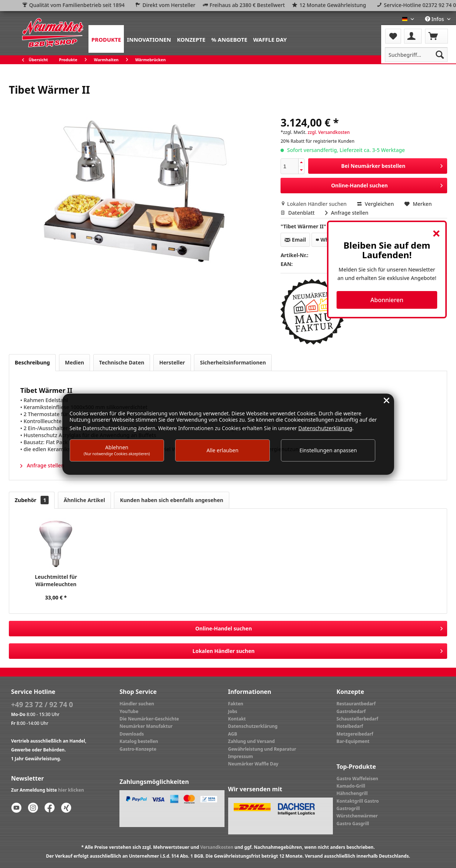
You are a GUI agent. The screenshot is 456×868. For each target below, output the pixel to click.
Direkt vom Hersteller (169, 5)
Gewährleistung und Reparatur (262, 749)
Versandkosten (217, 847)
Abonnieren (387, 300)
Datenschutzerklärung (253, 726)
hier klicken (71, 790)
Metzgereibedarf (355, 734)
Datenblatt (298, 213)
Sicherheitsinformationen (233, 362)
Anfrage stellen (347, 213)
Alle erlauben (222, 450)
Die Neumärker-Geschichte (149, 719)
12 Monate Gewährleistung (333, 5)
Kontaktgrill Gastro (358, 801)
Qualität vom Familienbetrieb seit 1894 (77, 5)
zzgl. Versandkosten (329, 132)
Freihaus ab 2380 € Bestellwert (247, 5)
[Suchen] (440, 55)
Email (295, 240)
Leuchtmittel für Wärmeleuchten (56, 580)
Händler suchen (137, 704)
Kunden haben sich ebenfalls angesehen (171, 500)
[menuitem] (106, 39)
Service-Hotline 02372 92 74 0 (420, 5)
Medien (74, 362)
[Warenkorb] (436, 36)
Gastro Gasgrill (353, 824)
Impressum (241, 756)
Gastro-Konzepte (138, 749)
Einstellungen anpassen (328, 450)
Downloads (132, 734)
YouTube (129, 711)
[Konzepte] (191, 39)
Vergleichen (376, 204)
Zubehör (32, 500)
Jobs (233, 711)
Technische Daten (122, 362)
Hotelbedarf (350, 726)
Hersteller (172, 362)
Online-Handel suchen (387, 184)
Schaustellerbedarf (357, 719)
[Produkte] (106, 39)
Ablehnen (117, 450)
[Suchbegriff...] (416, 55)
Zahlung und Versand (252, 741)
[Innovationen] (149, 39)
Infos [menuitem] (435, 19)
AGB (233, 734)
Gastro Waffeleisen (357, 779)
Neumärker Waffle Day (253, 764)
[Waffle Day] (270, 39)
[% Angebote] (229, 39)
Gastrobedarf (351, 711)
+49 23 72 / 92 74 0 (42, 705)
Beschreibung (32, 362)
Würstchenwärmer (357, 816)
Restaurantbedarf (356, 704)
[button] (301, 162)
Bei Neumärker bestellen (392, 165)
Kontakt (237, 719)
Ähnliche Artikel (84, 500)
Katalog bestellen (139, 741)
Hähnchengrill (352, 793)
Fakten (236, 704)
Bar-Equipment (353, 741)
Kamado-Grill (351, 786)
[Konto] (413, 36)
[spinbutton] (290, 166)
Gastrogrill (348, 808)
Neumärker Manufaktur (146, 726)
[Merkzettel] (393, 36)
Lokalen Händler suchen (314, 204)
